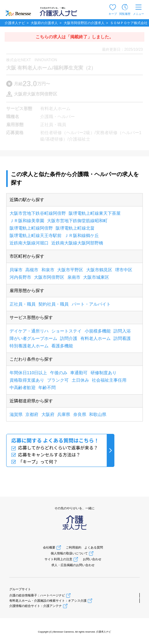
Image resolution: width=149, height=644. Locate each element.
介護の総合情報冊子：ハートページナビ (37, 595)
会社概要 (49, 547)
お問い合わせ (92, 559)
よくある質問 (94, 547)
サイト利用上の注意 (58, 559)
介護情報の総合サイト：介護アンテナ (36, 606)
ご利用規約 (74, 547)
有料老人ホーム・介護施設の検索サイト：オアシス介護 (48, 601)
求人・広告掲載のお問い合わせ (73, 565)
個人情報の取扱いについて (69, 553)
